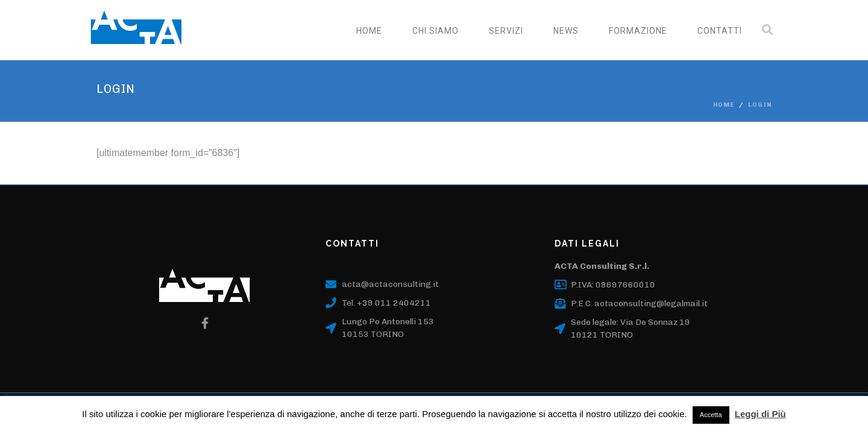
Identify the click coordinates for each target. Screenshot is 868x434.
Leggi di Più (760, 414)
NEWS (566, 31)
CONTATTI (720, 31)
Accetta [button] (711, 415)
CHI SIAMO (436, 31)
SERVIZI (506, 31)
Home (369, 31)
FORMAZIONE (638, 31)
